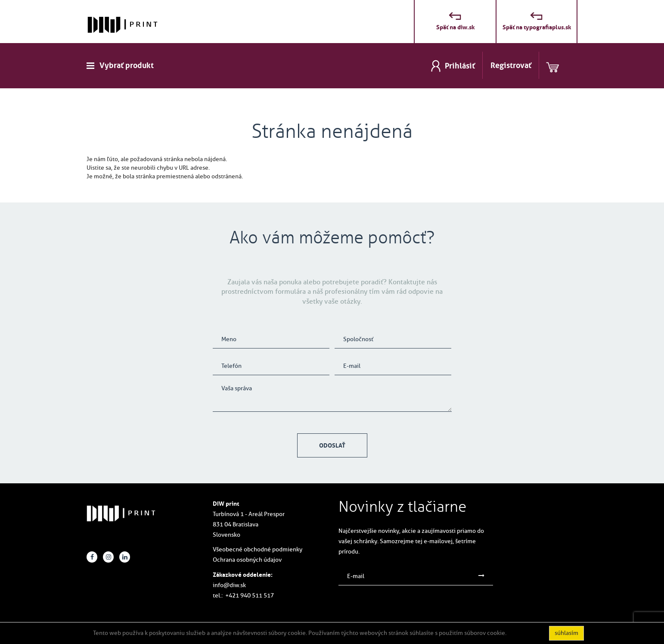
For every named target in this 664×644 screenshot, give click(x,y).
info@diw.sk (229, 585)
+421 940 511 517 (250, 596)
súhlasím (566, 633)
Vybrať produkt (127, 65)
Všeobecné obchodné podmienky (258, 549)
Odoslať (332, 445)
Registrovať (511, 65)
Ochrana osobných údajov (247, 560)
